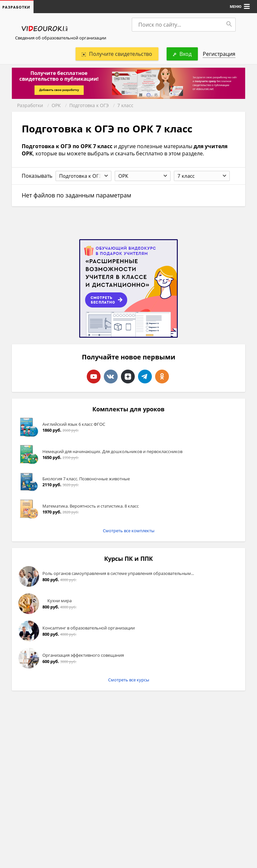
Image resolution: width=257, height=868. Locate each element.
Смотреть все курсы (129, 680)
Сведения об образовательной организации (61, 38)
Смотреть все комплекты (129, 531)
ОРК (56, 105)
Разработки (30, 105)
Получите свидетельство (117, 54)
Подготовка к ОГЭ (89, 105)
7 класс (125, 105)
